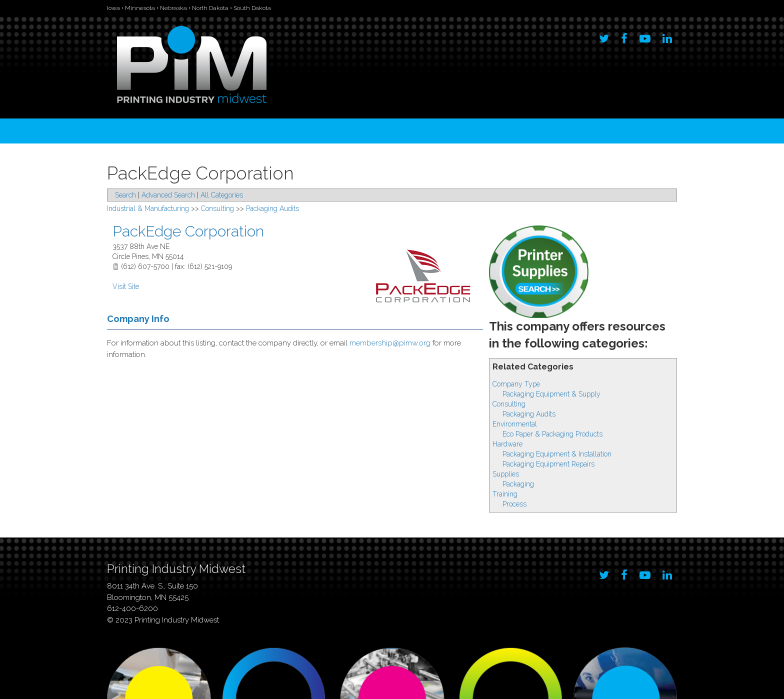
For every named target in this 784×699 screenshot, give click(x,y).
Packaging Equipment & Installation (557, 454)
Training (505, 494)
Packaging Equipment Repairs (548, 464)
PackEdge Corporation (188, 231)
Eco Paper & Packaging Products (552, 434)
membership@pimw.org (390, 343)
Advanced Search (168, 195)
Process (514, 504)
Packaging (518, 484)
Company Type (516, 384)
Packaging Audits (529, 414)
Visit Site (126, 286)
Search (125, 195)
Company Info (138, 319)
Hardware (507, 444)
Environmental (515, 424)
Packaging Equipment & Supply (551, 394)
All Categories (222, 195)
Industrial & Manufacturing (148, 208)
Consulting (509, 404)
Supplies (506, 474)
